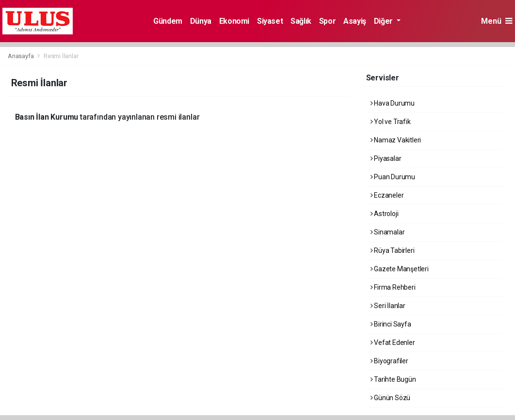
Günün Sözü (391, 398)
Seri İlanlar (388, 306)
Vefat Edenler (393, 342)
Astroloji (385, 214)
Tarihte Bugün (393, 379)
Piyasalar (386, 158)
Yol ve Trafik (391, 122)
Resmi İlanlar (61, 56)
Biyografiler (389, 361)
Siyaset (270, 21)
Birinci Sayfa (391, 324)
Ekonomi (234, 21)
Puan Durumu (393, 177)
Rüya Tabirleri (393, 250)
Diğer (384, 21)
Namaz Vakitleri (396, 140)
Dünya (201, 21)
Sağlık (301, 21)
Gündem (168, 21)
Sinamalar (388, 232)
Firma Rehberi (393, 287)
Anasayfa (21, 56)
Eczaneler (387, 195)
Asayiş (355, 21)
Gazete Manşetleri (400, 269)
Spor (327, 21)
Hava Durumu (393, 103)
